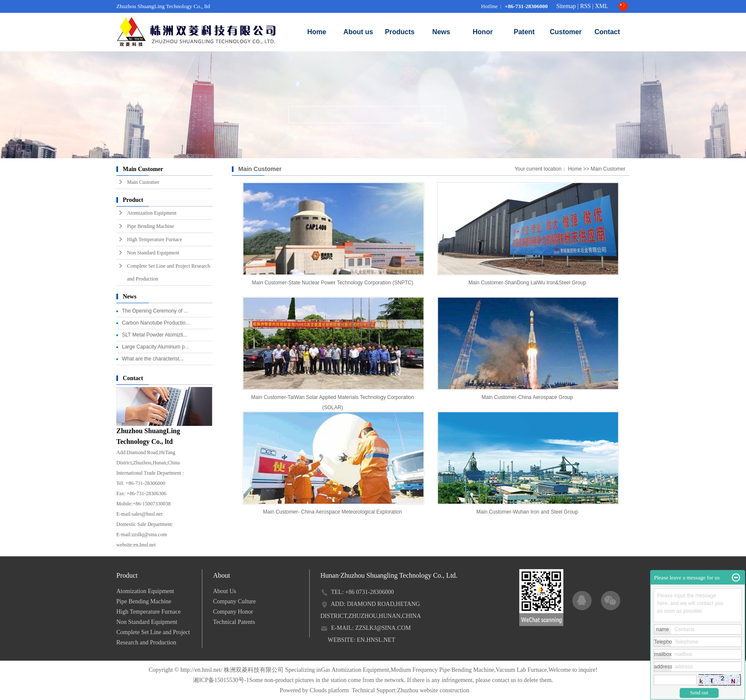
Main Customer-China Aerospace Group (527, 397)
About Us (225, 591)
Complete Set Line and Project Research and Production (169, 272)
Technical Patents (234, 622)
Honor (483, 32)
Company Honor (233, 612)
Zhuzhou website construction (433, 690)
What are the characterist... (153, 359)
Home (317, 32)
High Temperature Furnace (155, 239)
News (441, 32)
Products (400, 32)
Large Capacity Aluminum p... (155, 347)
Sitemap (566, 6)
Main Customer (143, 182)
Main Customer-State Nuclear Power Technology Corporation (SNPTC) (333, 283)
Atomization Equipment (152, 213)
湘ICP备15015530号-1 (221, 680)
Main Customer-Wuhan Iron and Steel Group (527, 512)
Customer (566, 32)
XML (602, 6)
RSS (585, 6)
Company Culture (234, 601)
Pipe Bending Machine (151, 226)
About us (358, 32)
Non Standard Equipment (153, 253)
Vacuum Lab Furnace (521, 670)
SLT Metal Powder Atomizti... (155, 335)
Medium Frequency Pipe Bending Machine (442, 670)
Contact (607, 32)
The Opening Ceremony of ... (155, 311)
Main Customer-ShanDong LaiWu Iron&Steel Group (527, 283)
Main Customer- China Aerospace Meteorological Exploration (333, 512)
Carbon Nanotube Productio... (156, 323)
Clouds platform (329, 690)
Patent (524, 32)
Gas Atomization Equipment (355, 670)
